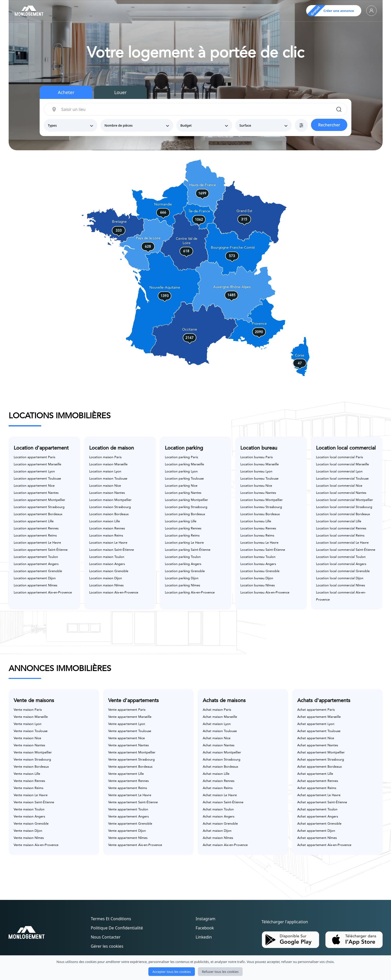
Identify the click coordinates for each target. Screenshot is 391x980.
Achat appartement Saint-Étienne (322, 802)
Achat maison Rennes (218, 781)
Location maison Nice (105, 486)
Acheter (66, 92)
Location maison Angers (107, 564)
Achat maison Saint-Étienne (223, 802)
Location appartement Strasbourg (39, 507)
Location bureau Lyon (256, 472)
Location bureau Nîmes (257, 585)
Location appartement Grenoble (38, 571)
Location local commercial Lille (339, 521)
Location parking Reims (182, 536)
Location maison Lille (105, 521)
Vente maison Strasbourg (32, 760)
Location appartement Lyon (34, 472)
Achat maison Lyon (217, 724)
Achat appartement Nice (316, 738)
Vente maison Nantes (29, 745)
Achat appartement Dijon (316, 831)
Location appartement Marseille (37, 464)
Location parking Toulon (183, 557)
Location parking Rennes (183, 529)
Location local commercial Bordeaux (343, 514)
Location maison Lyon (105, 472)
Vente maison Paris (28, 710)
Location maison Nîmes (106, 585)
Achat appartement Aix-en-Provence (324, 845)
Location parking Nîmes (182, 585)
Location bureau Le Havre (259, 543)
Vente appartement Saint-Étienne (133, 802)
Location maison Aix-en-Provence (114, 593)
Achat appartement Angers (318, 817)
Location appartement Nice (34, 486)
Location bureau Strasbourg (261, 507)
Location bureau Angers (258, 564)
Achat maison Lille (216, 774)
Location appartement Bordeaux (38, 514)
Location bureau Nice (256, 486)
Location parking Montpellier (186, 500)
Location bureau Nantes (258, 493)
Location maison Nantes (107, 493)
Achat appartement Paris (316, 710)
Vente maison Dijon (28, 831)
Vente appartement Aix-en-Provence (135, 845)
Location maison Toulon (107, 557)
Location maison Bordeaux (109, 514)
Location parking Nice (181, 486)
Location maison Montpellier (110, 500)
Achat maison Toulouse (220, 731)
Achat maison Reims (218, 788)
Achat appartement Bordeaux (319, 767)
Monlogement (185, 970)
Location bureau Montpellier (262, 500)
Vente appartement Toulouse (130, 731)
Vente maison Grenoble (31, 824)
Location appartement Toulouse (37, 479)
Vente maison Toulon (29, 810)
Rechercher (329, 125)
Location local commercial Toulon (341, 557)
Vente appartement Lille (126, 774)
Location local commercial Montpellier (345, 500)
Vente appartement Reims (128, 788)
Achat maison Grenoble (220, 824)
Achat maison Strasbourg (222, 760)
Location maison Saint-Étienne (112, 550)
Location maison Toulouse (108, 479)
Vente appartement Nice (127, 738)
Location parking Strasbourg (186, 507)
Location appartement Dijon (35, 578)
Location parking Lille (181, 521)
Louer (121, 92)
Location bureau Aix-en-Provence (265, 593)
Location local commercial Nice (339, 486)
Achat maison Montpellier (222, 753)
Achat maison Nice (217, 738)
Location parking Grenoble (185, 571)
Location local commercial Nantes (341, 493)
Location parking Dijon (182, 578)
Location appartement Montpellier (40, 500)
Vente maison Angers (29, 817)
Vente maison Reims (28, 788)
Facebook (205, 928)
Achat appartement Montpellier (321, 753)
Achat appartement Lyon (316, 724)
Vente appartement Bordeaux (130, 767)
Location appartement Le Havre (37, 543)
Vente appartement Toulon (128, 810)
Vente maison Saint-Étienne (34, 802)
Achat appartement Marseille (319, 717)
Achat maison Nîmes (218, 838)
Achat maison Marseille (220, 717)
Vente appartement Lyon (127, 724)
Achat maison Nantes (218, 745)
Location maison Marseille (108, 464)
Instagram (206, 919)
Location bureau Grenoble (260, 571)
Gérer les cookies (107, 946)
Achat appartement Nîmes (317, 838)
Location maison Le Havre (108, 543)
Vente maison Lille (27, 774)
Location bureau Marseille (260, 464)
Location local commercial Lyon (339, 472)
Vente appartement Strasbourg (131, 760)
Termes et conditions (111, 919)
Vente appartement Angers (128, 817)
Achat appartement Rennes (318, 781)
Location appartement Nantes (36, 493)
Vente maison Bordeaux (31, 767)
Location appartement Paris (34, 457)
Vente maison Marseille (31, 717)
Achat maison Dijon (217, 831)
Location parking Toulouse (184, 479)
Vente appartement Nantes (128, 745)
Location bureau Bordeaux (260, 514)
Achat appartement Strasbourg (321, 760)
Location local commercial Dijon (340, 578)
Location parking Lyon (181, 472)
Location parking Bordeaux (185, 514)
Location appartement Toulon (36, 557)
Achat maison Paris (217, 710)
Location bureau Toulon (258, 557)
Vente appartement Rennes (128, 781)
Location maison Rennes (107, 529)
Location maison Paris (105, 457)
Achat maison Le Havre (220, 795)
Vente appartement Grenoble (130, 824)
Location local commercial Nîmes (340, 585)
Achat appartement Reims (317, 788)
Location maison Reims (106, 536)
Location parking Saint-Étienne (188, 550)
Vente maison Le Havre (31, 795)
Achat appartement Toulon (317, 810)
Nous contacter (106, 937)
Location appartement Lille (34, 521)
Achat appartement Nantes (318, 745)
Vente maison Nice (27, 738)
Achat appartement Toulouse (319, 731)
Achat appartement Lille (315, 774)
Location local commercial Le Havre (342, 543)
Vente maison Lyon (28, 724)
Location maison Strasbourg (110, 507)
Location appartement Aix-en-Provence (43, 593)
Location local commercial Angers (341, 564)
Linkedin (204, 937)
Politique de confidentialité (117, 928)
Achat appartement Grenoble (319, 824)
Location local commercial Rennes (341, 529)
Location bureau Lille (256, 521)
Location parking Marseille (184, 464)
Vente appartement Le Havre (130, 795)
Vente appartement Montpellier (132, 753)
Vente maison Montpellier (33, 753)
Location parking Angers (183, 564)
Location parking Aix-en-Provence (190, 593)
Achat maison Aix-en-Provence (225, 845)
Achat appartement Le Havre (319, 795)
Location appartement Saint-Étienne (41, 550)
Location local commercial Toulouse (342, 479)
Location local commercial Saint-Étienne (346, 550)
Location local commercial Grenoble (343, 571)
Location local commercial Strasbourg (344, 507)
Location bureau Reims (257, 536)
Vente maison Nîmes (29, 838)
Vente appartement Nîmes (128, 838)
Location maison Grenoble (109, 571)
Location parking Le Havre (184, 543)
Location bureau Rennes (258, 529)
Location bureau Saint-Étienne (263, 550)
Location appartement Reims (35, 536)
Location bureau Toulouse (259, 479)
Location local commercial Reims (340, 536)
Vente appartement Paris (127, 710)
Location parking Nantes (183, 493)
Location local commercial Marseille (342, 464)
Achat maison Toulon (218, 810)
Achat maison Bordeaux (220, 767)
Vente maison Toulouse (31, 731)
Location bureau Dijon (257, 578)
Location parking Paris (181, 457)
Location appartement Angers (36, 564)
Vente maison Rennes (29, 781)
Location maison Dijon (106, 578)
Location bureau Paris (256, 457)
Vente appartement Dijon (127, 831)
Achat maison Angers (218, 817)
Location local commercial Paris (339, 457)
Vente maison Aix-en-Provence (36, 845)
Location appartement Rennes (36, 529)
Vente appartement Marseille (130, 717)
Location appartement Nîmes (35, 585)
